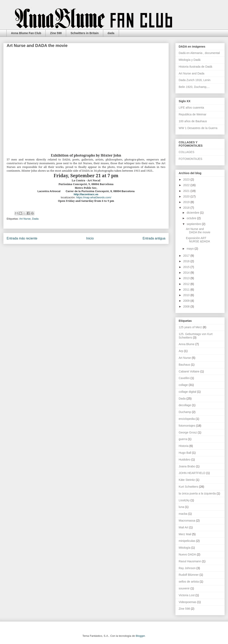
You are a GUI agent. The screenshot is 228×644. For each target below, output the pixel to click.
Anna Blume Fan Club (26, 33)
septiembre (194, 224)
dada (111, 33)
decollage (185, 405)
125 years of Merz (190, 327)
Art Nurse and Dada (192, 73)
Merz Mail (185, 534)
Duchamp (185, 412)
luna (181, 507)
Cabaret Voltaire (189, 371)
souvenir (184, 588)
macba (183, 514)
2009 (187, 301)
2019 (187, 202)
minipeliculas (187, 541)
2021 (187, 191)
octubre (192, 218)
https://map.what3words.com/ (94, 197)
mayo (190, 249)
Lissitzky (184, 500)
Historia (184, 446)
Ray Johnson (187, 568)
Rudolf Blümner (189, 575)
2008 (187, 306)
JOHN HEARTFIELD (192, 473)
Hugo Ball (185, 453)
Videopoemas (187, 602)
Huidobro (185, 460)
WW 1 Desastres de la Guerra (198, 128)
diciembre (193, 213)
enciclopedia (187, 419)
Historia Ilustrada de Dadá (195, 67)
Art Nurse (25, 219)
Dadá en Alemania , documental (199, 53)
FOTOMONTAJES (190, 159)
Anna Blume (187, 344)
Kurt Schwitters (188, 487)
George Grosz (188, 432)
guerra (183, 439)
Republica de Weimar (193, 114)
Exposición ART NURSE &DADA (198, 240)
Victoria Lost (187, 595)
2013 (187, 278)
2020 (187, 196)
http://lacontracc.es (86, 194)
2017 (187, 256)
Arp (181, 351)
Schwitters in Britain (84, 33)
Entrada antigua (154, 238)
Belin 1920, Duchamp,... (194, 87)
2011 (187, 290)
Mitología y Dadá (190, 60)
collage (183, 385)
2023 (187, 180)
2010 (187, 295)
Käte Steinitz (187, 480)
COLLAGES (186, 152)
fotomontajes (187, 426)
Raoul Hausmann (190, 561)
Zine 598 (56, 33)
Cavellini (184, 378)
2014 (187, 273)
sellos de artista (189, 582)
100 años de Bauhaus (193, 121)
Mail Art (184, 527)
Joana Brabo (187, 466)
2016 (187, 261)
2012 (187, 284)
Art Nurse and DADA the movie (198, 231)
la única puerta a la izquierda (197, 493)
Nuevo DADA (187, 554)
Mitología (185, 548)
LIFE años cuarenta (191, 108)
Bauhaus (184, 365)
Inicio (90, 238)
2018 (187, 208)
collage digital (187, 392)
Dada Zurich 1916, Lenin (195, 80)
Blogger (140, 636)
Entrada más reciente (22, 238)
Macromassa (187, 521)
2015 (187, 267)
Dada (35, 219)
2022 (187, 185)
